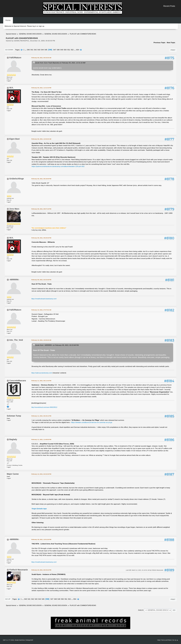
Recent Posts (169, 6)
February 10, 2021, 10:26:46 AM (41, 340)
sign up (41, 26)
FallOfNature (15, 58)
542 (35, 50)
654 (78, 50)
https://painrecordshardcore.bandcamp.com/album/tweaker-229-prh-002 (58, 166)
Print (173, 50)
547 (55, 50)
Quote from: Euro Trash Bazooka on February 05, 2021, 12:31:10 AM (60, 63)
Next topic (171, 43)
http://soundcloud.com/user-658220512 (44, 407)
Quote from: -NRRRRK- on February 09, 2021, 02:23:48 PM (57, 345)
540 (28, 50)
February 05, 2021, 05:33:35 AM (41, 58)
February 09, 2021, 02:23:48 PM (41, 280)
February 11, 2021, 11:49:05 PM (41, 439)
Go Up (8, 599)
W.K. (11, 88)
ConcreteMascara (18, 381)
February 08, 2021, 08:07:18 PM (41, 209)
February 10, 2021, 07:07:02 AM (41, 310)
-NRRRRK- (14, 280)
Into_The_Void (16, 340)
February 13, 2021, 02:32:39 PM (41, 474)
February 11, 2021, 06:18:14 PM (41, 416)
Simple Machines (20, 640)
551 (69, 50)
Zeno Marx (14, 209)
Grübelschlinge (16, 179)
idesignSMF (30, 640)
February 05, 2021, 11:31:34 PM (41, 88)
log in (34, 26)
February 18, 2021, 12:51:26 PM (41, 539)
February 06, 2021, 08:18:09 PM (41, 179)
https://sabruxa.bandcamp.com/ (42, 373)
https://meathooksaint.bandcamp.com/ (44, 299)
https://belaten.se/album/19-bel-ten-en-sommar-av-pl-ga (92, 422)
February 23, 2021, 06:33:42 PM (41, 570)
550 (65, 50)
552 (72, 50)
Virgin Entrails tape (39, 509)
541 (32, 50)
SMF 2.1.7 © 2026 (8, 640)
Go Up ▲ (175, 640)
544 (42, 50)
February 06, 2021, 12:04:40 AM (41, 139)
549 (62, 50)
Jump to (141, 610)
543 (39, 50)
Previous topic (159, 43)
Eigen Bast (14, 139)
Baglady (13, 439)
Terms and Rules (166, 640)
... (26, 50)
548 (58, 50)
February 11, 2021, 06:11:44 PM (41, 381)
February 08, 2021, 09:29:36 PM (41, 238)
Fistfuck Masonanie (19, 570)
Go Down (9, 50)
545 (46, 50)
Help (159, 640)
